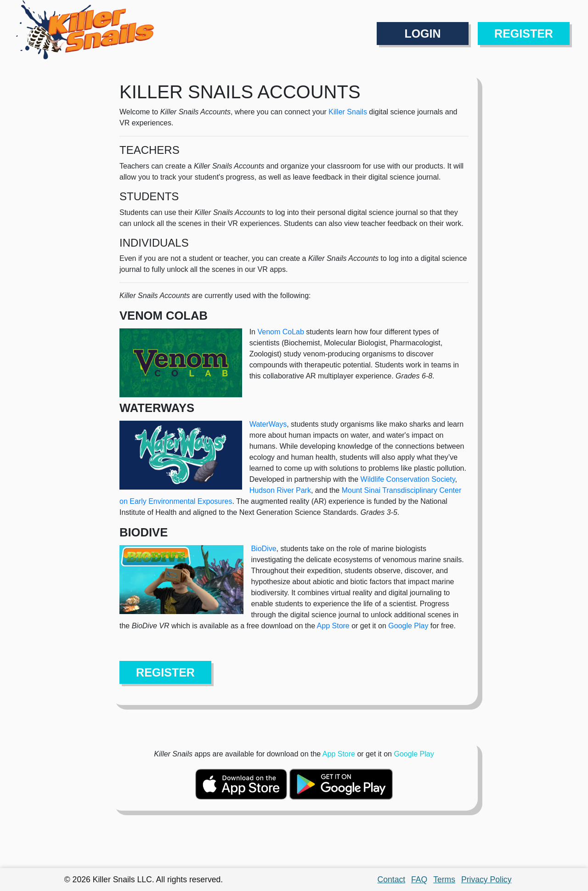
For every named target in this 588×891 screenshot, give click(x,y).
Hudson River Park (280, 490)
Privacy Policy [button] (486, 880)
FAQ (419, 880)
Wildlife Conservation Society (408, 479)
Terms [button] (444, 880)
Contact (392, 880)
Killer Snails (348, 112)
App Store (333, 626)
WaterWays (268, 424)
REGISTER (524, 34)
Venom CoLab (280, 332)
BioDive (263, 549)
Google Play (408, 626)
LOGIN (422, 34)
